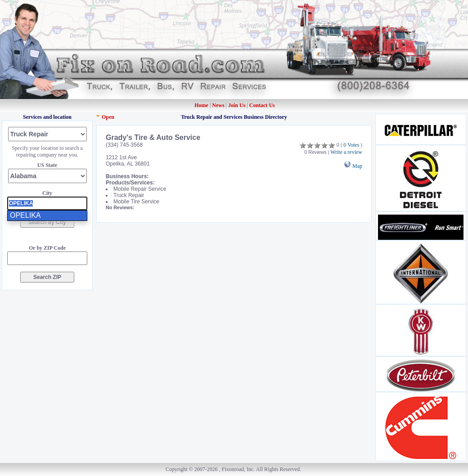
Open (108, 117)
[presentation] (47, 203)
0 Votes (351, 145)
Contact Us (262, 105)
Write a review (346, 152)
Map (353, 166)
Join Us (237, 105)
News (219, 105)
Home (201, 105)
